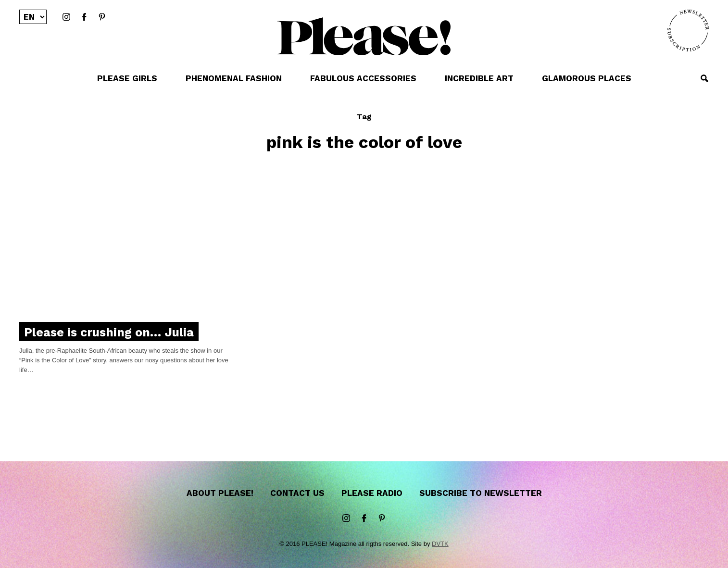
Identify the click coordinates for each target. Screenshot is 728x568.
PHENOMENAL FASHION (234, 78)
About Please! (220, 493)
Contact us (297, 493)
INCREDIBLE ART (479, 78)
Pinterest (102, 17)
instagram (66, 17)
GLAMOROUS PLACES (587, 78)
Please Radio (372, 493)
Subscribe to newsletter (481, 493)
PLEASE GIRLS (127, 78)
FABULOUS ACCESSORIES (363, 78)
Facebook (84, 17)
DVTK (440, 544)
